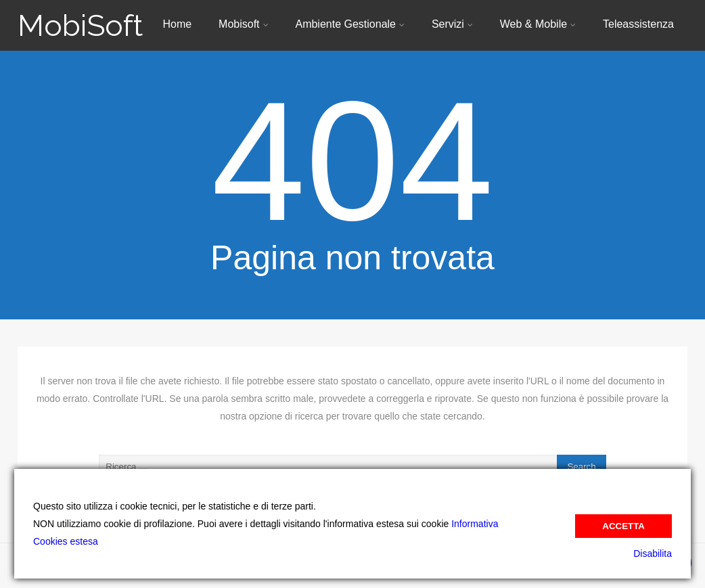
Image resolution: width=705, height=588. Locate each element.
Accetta (623, 526)
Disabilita (653, 553)
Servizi (452, 24)
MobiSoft (80, 25)
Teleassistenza (638, 24)
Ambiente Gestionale (350, 24)
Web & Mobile (538, 24)
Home (178, 24)
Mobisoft (243, 24)
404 (352, 161)
